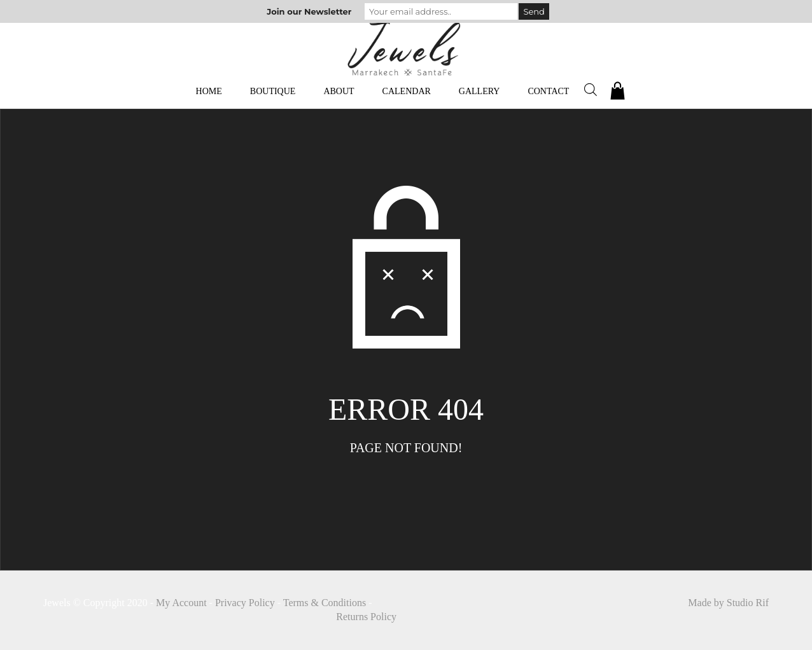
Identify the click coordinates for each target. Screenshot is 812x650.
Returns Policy (366, 617)
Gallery (479, 91)
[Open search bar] (591, 90)
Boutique (273, 91)
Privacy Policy (245, 603)
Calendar (407, 91)
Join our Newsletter (309, 11)
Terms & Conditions (325, 603)
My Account (181, 603)
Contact (548, 91)
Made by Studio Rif (728, 603)
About (339, 91)
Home (209, 91)
